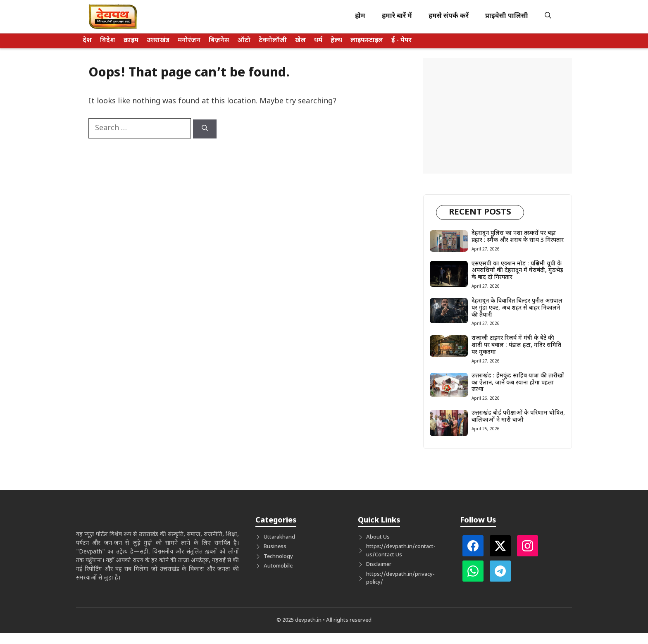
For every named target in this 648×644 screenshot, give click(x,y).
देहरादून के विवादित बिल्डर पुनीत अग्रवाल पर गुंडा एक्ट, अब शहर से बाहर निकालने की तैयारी (517, 308)
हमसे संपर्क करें (449, 16)
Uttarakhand (279, 537)
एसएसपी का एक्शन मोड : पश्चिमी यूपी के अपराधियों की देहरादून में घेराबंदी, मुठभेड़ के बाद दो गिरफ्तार (517, 271)
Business (275, 547)
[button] (548, 17)
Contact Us (388, 555)
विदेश (108, 41)
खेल (300, 41)
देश (87, 41)
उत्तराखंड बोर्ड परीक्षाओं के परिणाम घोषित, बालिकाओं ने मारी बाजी (518, 417)
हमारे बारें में (397, 16)
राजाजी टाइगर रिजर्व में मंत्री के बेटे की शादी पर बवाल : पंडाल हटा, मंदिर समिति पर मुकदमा (516, 345)
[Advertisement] (498, 116)
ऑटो (244, 41)
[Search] (205, 129)
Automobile (278, 566)
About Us (378, 537)
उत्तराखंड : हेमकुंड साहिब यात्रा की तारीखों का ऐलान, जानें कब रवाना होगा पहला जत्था (518, 383)
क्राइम (131, 41)
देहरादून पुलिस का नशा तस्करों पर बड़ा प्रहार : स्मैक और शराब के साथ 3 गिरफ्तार (518, 237)
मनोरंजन (189, 41)
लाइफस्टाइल (367, 41)
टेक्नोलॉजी (273, 41)
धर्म (318, 41)
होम (360, 16)
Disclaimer (379, 564)
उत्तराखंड (158, 41)
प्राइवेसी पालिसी (507, 16)
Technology (278, 557)
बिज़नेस (219, 41)
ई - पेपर (401, 41)
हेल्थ (336, 41)
